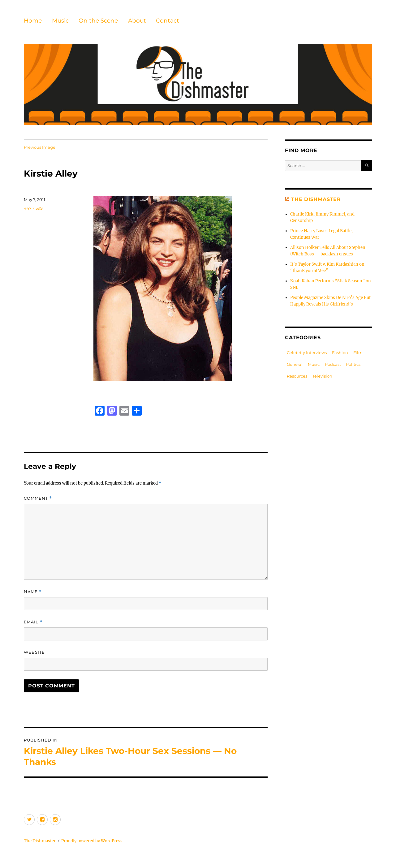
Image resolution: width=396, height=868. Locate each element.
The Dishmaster (316, 199)
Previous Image (40, 147)
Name (33, 592)
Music (60, 21)
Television (322, 376)
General (295, 364)
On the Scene (98, 21)
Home (33, 21)
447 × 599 (33, 208)
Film (358, 353)
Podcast (333, 364)
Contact (168, 21)
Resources (297, 376)
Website (34, 652)
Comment (38, 498)
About (137, 21)
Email (33, 622)
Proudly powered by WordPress (92, 841)
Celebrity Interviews (307, 353)
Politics (353, 364)
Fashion (340, 353)
